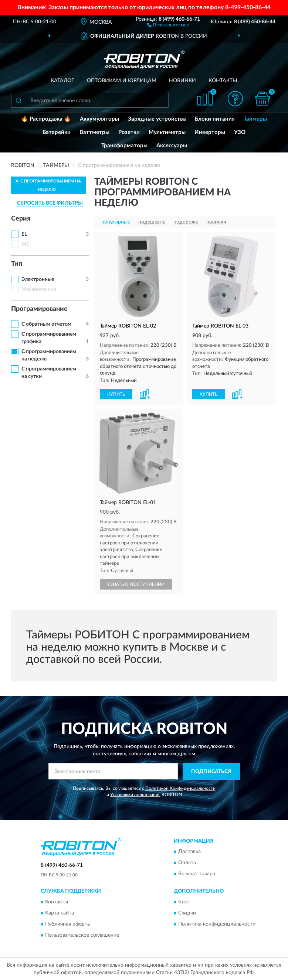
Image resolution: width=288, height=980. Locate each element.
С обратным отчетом (46, 324)
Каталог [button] (62, 81)
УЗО (240, 132)
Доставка (189, 852)
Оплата (187, 863)
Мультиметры (167, 132)
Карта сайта (60, 913)
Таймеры (255, 119)
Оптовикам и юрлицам (122, 81)
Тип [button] (17, 264)
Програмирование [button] (39, 309)
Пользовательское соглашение (82, 935)
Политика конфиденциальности (217, 924)
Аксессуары (172, 146)
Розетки (129, 132)
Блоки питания (215, 119)
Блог (184, 902)
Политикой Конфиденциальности (180, 788)
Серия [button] (21, 219)
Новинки (182, 81)
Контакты (223, 81)
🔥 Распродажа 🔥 (46, 119)
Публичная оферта (67, 924)
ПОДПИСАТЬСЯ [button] (211, 772)
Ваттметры (94, 132)
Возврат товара (197, 874)
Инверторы (210, 132)
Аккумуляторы (99, 119)
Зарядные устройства (157, 119)
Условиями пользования (135, 795)
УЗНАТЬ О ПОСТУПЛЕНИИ (136, 584)
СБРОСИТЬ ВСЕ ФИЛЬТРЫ (50, 203)
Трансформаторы (124, 146)
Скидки (187, 913)
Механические (39, 289)
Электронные (38, 279)
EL (24, 234)
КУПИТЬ (116, 394)
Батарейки (57, 132)
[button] (168, 24)
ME (25, 244)
